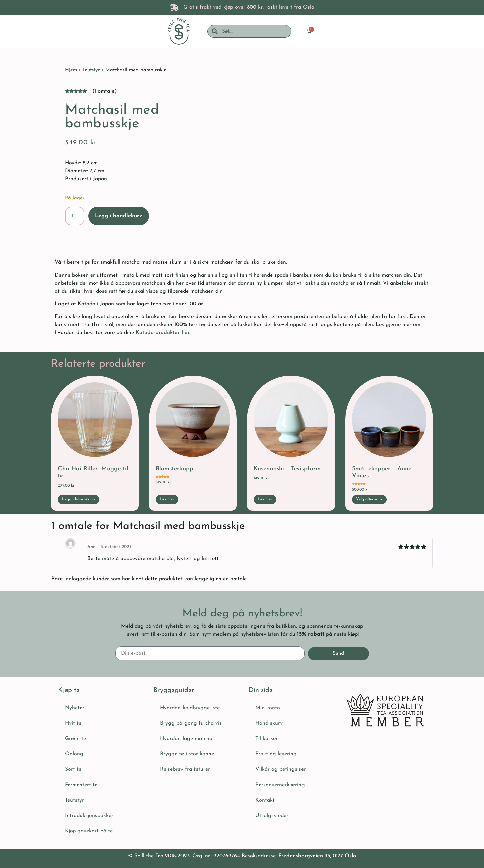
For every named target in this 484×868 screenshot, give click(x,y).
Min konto (268, 708)
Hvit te (73, 723)
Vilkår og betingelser (281, 769)
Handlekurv (269, 723)
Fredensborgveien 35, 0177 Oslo (317, 856)
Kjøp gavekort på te (89, 831)
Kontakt (265, 800)
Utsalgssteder (272, 816)
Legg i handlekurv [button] (79, 499)
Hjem (71, 70)
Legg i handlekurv (119, 216)
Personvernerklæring (280, 785)
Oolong (74, 754)
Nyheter (75, 708)
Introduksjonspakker (89, 816)
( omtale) (105, 91)
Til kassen (267, 739)
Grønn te (75, 739)
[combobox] (254, 31)
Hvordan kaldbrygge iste (190, 708)
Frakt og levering (276, 754)
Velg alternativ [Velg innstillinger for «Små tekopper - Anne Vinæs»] (369, 499)
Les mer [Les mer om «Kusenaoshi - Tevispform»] (265, 499)
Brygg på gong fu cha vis (191, 723)
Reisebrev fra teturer (185, 769)
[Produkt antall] (75, 216)
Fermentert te (81, 785)
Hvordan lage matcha (186, 739)
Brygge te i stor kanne (187, 754)
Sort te (73, 769)
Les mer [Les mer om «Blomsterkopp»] (167, 499)
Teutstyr (91, 70)
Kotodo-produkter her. (164, 333)
